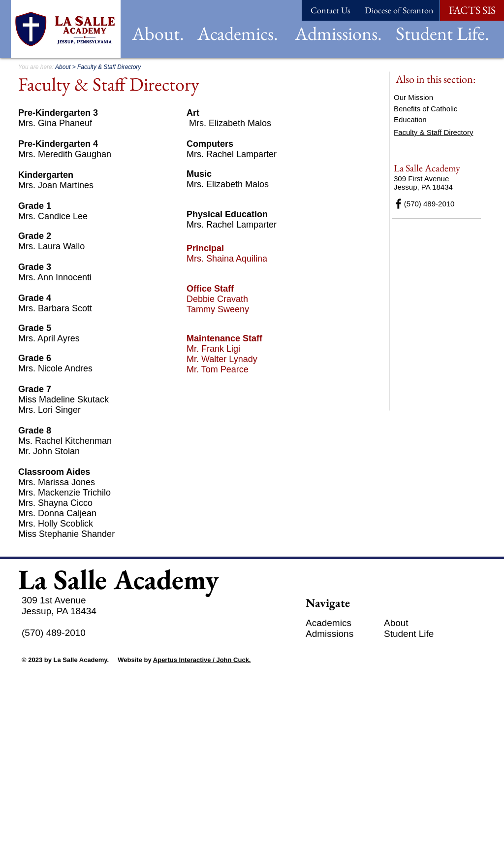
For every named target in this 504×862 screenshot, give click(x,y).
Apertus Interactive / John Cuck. (202, 660)
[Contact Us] (331, 10)
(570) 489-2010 (424, 204)
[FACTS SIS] (472, 10)
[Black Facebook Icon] (398, 204)
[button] (158, 33)
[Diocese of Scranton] (399, 10)
